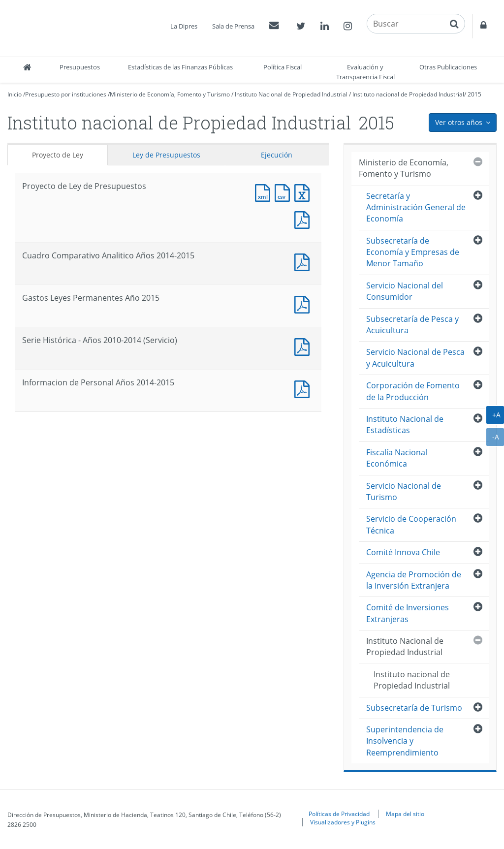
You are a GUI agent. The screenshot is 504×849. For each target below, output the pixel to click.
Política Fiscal (283, 67)
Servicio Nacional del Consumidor (405, 291)
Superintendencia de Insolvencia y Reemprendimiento (405, 741)
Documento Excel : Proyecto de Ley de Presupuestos (304, 192)
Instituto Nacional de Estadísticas (405, 424)
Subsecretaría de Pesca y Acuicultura (412, 325)
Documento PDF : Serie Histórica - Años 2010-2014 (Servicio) (304, 346)
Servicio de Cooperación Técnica (411, 524)
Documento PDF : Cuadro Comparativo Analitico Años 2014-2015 (304, 261)
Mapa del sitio (405, 814)
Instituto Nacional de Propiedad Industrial (291, 94)
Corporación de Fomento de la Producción (413, 391)
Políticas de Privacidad (339, 814)
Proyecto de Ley (58, 155)
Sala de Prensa (233, 26)
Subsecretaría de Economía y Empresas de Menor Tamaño (413, 252)
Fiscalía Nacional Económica (397, 458)
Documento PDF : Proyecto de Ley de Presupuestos (304, 219)
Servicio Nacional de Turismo (404, 491)
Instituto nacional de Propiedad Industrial (408, 94)
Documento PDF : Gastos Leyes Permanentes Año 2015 (304, 303)
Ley (166, 155)
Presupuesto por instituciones (66, 94)
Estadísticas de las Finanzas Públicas (180, 67)
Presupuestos (80, 67)
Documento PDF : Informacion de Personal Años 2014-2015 (304, 388)
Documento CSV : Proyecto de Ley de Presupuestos (284, 192)
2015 (474, 94)
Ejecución (277, 155)
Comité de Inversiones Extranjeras (408, 613)
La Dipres (184, 26)
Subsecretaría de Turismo (414, 708)
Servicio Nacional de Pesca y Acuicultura (415, 358)
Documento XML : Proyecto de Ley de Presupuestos (265, 192)
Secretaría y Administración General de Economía (416, 207)
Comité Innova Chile (403, 552)
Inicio (15, 94)
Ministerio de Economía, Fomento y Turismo (170, 94)
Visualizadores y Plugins (343, 822)
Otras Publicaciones (448, 67)
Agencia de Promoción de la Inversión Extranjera (414, 580)
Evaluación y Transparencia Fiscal (365, 72)
